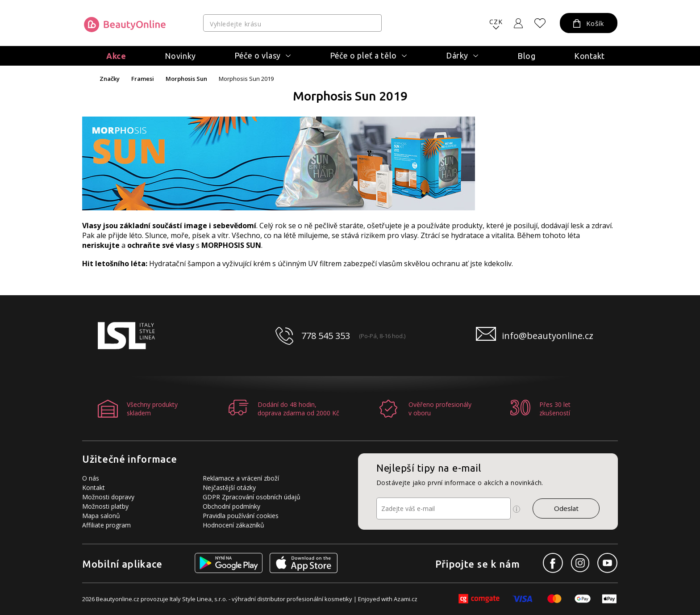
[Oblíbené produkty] (540, 23)
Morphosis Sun (186, 79)
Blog (526, 56)
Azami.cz (406, 599)
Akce (116, 56)
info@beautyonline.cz (548, 336)
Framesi (143, 79)
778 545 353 (326, 336)
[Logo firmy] (125, 25)
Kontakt (590, 56)
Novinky (180, 56)
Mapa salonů (101, 516)
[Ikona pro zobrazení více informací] (517, 509)
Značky (110, 79)
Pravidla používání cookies (241, 516)
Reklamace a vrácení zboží (241, 478)
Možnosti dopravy (108, 497)
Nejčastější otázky (229, 487)
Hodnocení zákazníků (233, 525)
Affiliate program (106, 525)
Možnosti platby (105, 506)
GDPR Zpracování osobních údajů (252, 497)
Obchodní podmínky (231, 506)
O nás (91, 478)
